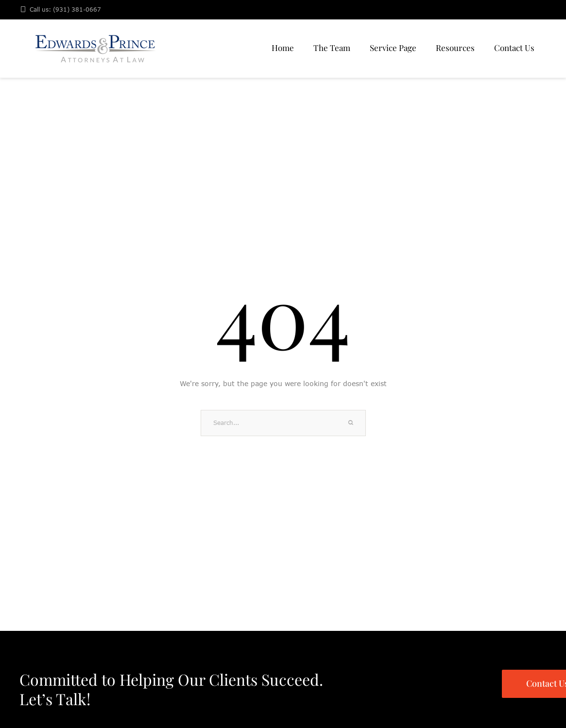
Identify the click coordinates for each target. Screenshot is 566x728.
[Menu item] (283, 49)
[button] (538, 685)
